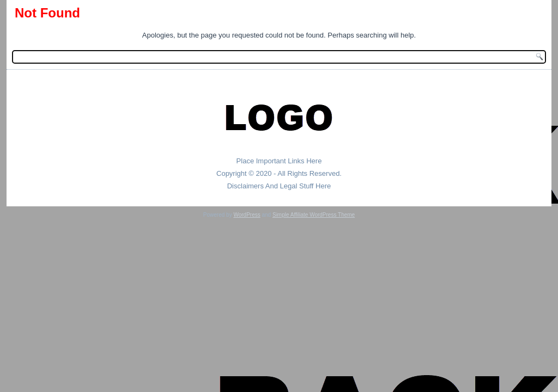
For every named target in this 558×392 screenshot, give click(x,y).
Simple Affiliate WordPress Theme (314, 215)
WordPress (247, 215)
